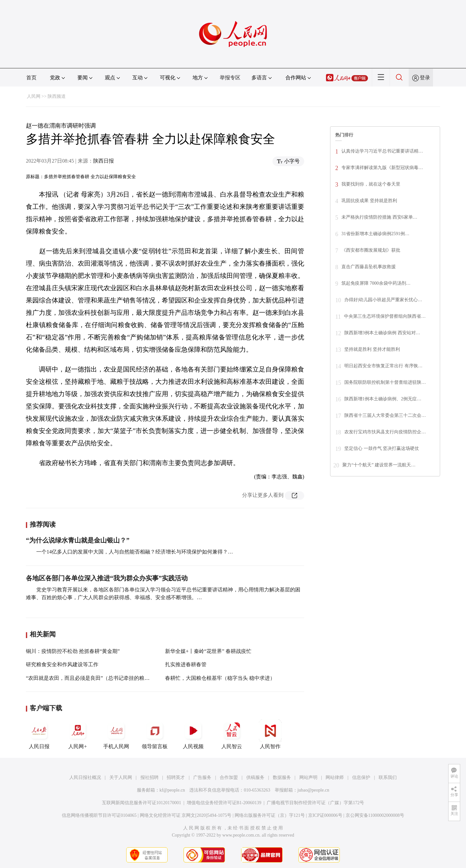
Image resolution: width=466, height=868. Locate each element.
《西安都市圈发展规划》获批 (371, 250)
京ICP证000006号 (325, 815)
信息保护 (361, 777)
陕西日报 (104, 161)
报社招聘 (150, 777)
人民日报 (39, 734)
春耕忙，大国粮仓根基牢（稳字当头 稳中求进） (220, 678)
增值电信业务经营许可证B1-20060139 (224, 803)
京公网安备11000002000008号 (375, 815)
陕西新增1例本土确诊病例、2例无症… (383, 399)
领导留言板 (155, 734)
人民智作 (270, 734)
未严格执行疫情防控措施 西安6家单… (379, 217)
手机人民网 (116, 734)
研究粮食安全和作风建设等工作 (62, 664)
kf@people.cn (172, 790)
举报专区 (230, 78)
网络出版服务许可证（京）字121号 (270, 815)
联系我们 (388, 777)
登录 (425, 78)
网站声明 (308, 777)
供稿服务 (255, 777)
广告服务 (202, 777)
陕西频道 (57, 96)
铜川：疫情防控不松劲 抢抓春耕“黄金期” (73, 651)
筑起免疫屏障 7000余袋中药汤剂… (376, 283)
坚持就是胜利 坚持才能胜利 (372, 349)
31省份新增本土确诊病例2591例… (375, 234)
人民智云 (232, 734)
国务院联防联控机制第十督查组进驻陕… (385, 382)
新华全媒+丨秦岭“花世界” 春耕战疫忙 (208, 651)
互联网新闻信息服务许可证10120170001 (142, 803)
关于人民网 (121, 777)
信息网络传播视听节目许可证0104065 (99, 815)
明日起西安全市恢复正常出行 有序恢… (383, 366)
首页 (31, 78)
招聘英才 (176, 777)
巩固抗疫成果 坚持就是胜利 (369, 201)
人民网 (34, 96)
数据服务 (282, 777)
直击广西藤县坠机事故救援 (369, 267)
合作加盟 (229, 777)
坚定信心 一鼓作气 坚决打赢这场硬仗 (382, 448)
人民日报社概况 (85, 777)
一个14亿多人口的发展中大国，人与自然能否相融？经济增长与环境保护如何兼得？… (135, 552)
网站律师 (335, 777)
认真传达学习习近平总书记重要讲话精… (382, 151)
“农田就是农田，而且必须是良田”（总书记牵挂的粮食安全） (95, 678)
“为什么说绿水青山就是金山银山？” (78, 540)
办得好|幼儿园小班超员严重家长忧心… (383, 300)
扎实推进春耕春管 (186, 664)
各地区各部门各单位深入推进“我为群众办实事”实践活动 (107, 578)
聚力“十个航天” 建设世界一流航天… (379, 465)
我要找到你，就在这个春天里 (371, 184)
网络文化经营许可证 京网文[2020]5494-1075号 (186, 815)
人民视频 (193, 734)
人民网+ (78, 734)
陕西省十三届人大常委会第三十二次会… (385, 415)
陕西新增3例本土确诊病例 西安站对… (382, 333)
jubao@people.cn (313, 790)
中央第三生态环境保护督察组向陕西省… (385, 316)
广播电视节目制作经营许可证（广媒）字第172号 (315, 803)
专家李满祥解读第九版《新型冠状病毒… (382, 168)
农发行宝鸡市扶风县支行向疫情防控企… (385, 432)
